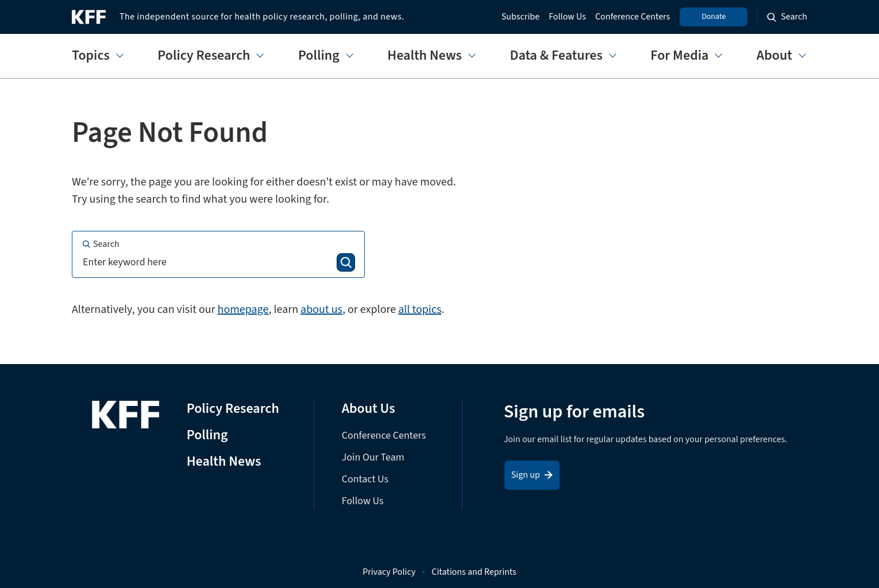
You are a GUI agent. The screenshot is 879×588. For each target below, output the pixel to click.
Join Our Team (373, 457)
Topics (91, 56)
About (774, 56)
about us (321, 310)
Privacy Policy (389, 572)
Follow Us (567, 17)
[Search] (346, 262)
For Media (679, 56)
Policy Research (204, 56)
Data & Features (556, 56)
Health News (425, 56)
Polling (319, 56)
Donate (714, 17)
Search (101, 244)
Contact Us (365, 479)
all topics (420, 310)
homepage (243, 310)
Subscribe (521, 17)
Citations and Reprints (474, 572)
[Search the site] (787, 17)
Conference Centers (633, 17)
